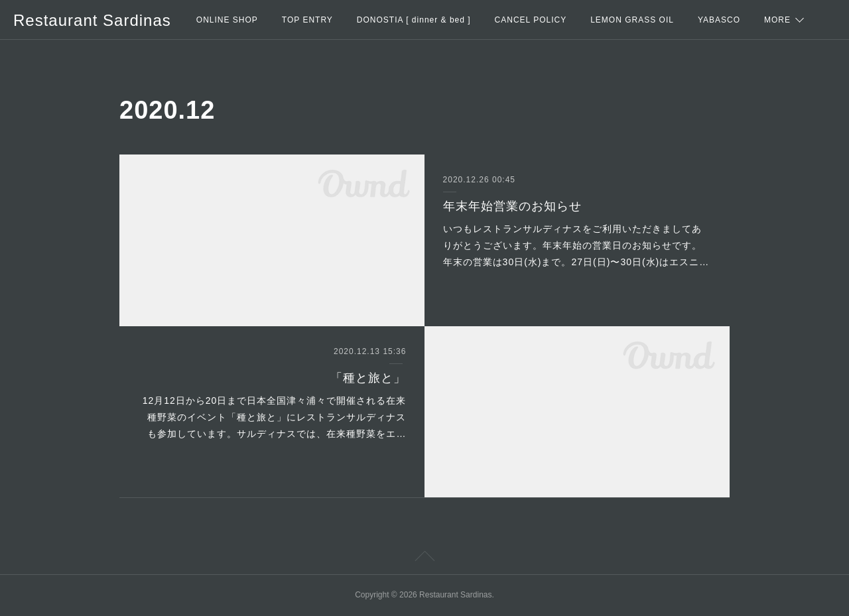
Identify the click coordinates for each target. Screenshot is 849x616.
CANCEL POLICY (531, 20)
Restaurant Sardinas (92, 20)
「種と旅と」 (368, 378)
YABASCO (719, 20)
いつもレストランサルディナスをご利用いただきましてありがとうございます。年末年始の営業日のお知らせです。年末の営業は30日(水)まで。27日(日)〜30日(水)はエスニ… (576, 245)
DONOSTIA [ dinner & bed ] (414, 20)
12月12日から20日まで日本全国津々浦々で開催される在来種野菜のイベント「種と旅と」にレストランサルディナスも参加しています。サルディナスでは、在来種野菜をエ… (275, 417)
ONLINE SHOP (227, 20)
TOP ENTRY (307, 20)
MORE (777, 20)
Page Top (424, 558)
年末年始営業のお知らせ (512, 206)
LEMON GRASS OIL (632, 20)
